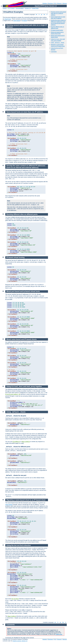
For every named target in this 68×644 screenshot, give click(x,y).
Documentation (20, 8)
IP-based (24, 21)
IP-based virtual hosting (57, 30)
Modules (45, 3)
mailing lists (59, 634)
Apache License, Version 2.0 (20, 641)
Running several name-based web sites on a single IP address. (59, 13)
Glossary (59, 3)
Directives (50, 3)
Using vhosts (58, 43)
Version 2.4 (28, 8)
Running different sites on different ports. (58, 27)
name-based (17, 21)
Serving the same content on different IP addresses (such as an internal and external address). (58, 23)
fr (39, 14)
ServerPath (15, 599)
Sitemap (65, 3)
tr (47, 14)
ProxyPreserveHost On (13, 394)
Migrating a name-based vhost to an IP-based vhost (58, 45)
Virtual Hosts (35, 8)
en (36, 14)
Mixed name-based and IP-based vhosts (22, 339)
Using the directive (19, 545)
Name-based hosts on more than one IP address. (58, 18)
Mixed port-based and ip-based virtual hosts (57, 33)
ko (44, 14)
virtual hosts (8, 19)
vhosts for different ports (18, 447)
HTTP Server (11, 8)
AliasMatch (16, 442)
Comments (54, 52)
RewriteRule (26, 442)
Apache (5, 8)
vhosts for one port (16, 475)
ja (42, 14)
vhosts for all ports (16, 416)
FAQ (55, 3)
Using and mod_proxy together (24, 386)
